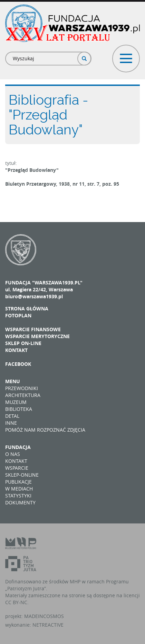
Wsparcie (17, 468)
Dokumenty (20, 502)
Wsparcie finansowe (33, 329)
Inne (11, 423)
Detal (12, 416)
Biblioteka (19, 409)
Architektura (23, 395)
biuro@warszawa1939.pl (34, 296)
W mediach (19, 489)
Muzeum (16, 402)
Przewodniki (22, 388)
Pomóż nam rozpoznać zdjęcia (45, 430)
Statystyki (18, 496)
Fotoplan (18, 315)
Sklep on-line (23, 343)
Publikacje (18, 482)
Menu (13, 381)
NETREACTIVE (48, 625)
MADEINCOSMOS (44, 616)
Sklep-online (22, 475)
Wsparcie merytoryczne (37, 336)
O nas (13, 454)
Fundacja (18, 447)
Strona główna (27, 308)
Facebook (18, 364)
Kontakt (16, 350)
